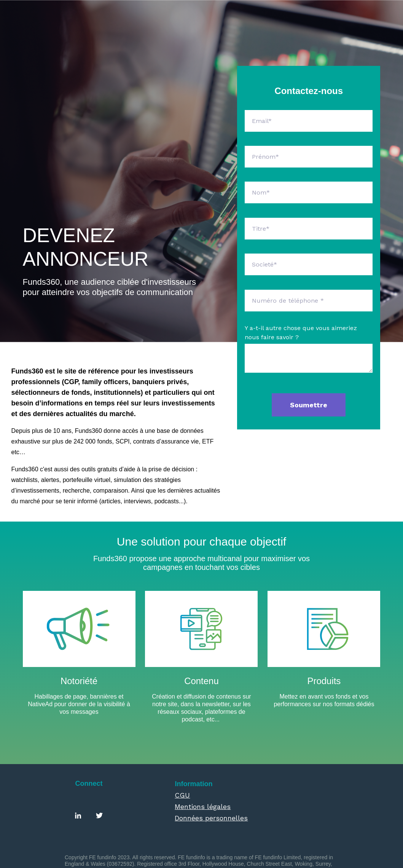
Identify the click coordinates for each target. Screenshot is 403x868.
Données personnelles (211, 778)
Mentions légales (203, 766)
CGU (182, 755)
